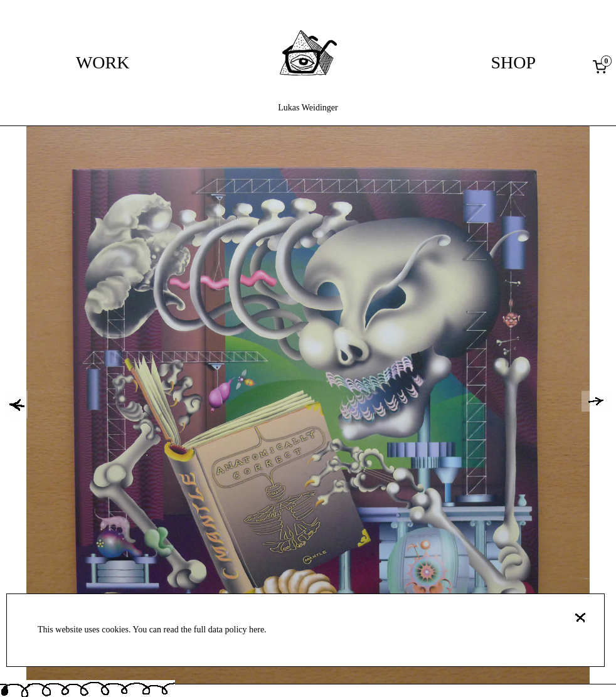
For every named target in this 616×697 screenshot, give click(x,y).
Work (103, 62)
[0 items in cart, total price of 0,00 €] (602, 67)
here (257, 630)
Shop (514, 62)
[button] (17, 405)
